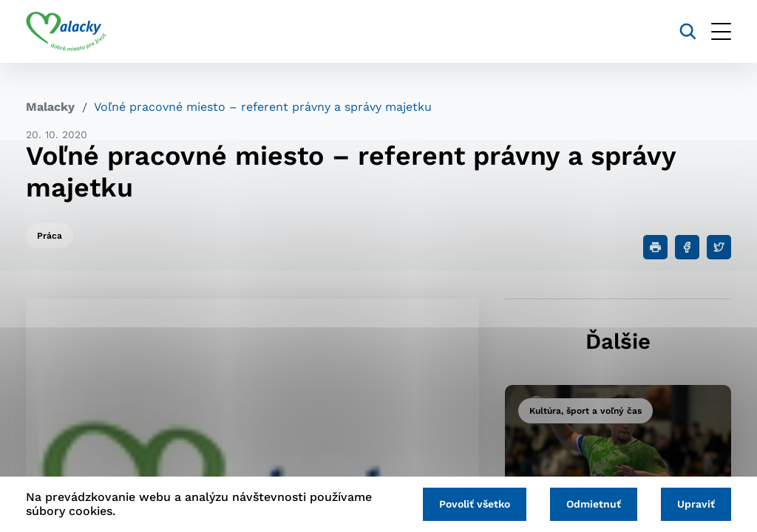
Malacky (50, 107)
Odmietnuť (594, 504)
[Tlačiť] (655, 247)
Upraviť (696, 504)
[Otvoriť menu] (721, 31)
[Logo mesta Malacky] (66, 32)
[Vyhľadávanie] (688, 31)
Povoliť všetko (475, 504)
